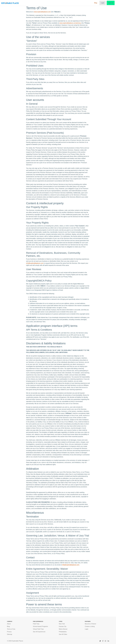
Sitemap (10, 634)
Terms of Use (11, 629)
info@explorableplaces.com (35, 263)
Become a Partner (90, 624)
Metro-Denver (63, 629)
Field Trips (36, 624)
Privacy (9, 632)
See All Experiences (39, 632)
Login (103, 3)
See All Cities (63, 634)
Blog (96, 3)
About (9, 624)
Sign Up (111, 3)
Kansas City (63, 626)
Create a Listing (90, 626)
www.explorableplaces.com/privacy (70, 23)
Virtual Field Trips (38, 629)
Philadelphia (63, 632)
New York (62, 624)
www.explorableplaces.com (42, 12)
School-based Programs (40, 626)
